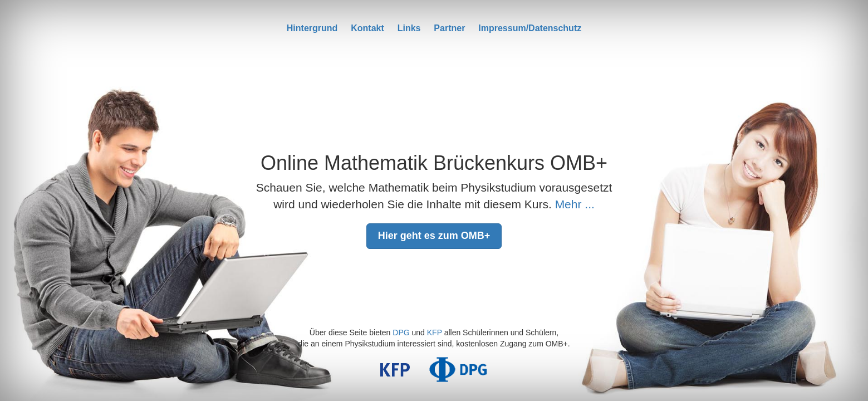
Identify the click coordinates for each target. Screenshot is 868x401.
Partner (449, 28)
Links (409, 28)
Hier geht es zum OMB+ (434, 236)
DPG (401, 332)
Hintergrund (312, 28)
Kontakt (367, 28)
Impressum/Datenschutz (530, 28)
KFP (435, 332)
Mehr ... (575, 204)
